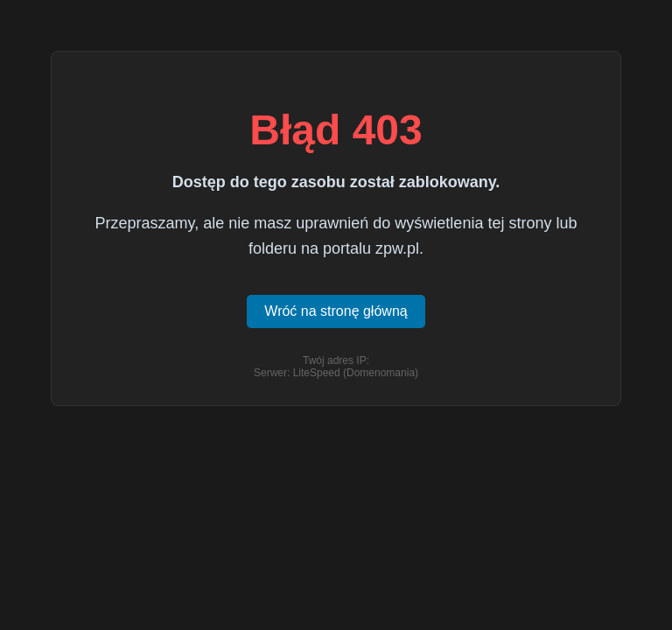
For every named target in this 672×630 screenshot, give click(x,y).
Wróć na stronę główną (336, 311)
